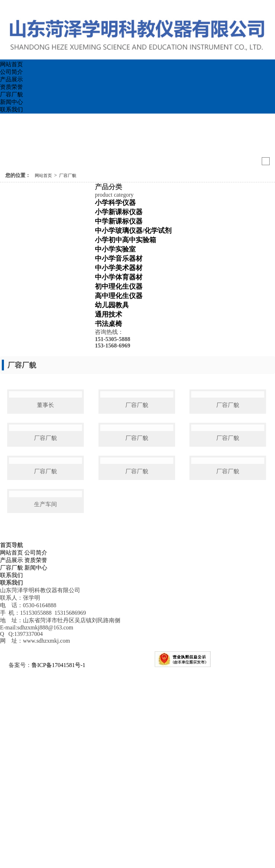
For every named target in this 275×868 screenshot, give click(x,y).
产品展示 (11, 79)
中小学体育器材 (119, 277)
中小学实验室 (115, 249)
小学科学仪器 (115, 203)
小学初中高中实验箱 (126, 240)
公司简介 (11, 72)
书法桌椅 (108, 324)
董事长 (45, 454)
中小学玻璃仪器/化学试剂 (133, 231)
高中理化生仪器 (119, 296)
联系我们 (11, 109)
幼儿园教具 (112, 305)
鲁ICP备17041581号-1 (58, 864)
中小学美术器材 (119, 268)
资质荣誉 (11, 87)
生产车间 (45, 703)
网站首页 (11, 64)
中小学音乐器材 (119, 258)
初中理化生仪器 (119, 286)
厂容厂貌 (11, 94)
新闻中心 (11, 102)
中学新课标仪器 (119, 221)
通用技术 (108, 314)
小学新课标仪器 (119, 212)
